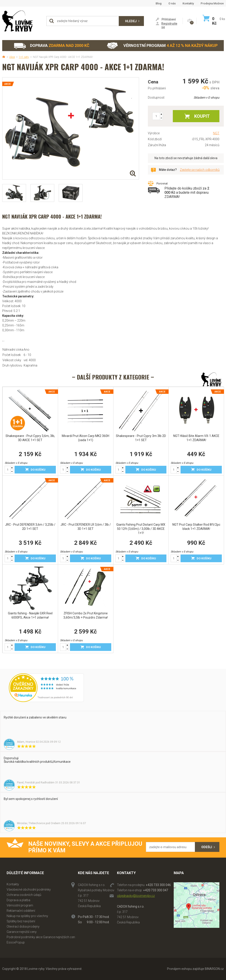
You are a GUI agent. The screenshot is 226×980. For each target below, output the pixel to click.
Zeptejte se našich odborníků (200, 170)
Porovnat (162, 183)
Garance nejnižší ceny (22, 932)
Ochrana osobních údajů (24, 895)
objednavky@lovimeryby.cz (136, 896)
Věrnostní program (162, 46)
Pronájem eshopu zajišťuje (186, 969)
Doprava (51, 46)
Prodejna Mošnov (212, 3)
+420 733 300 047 (156, 890)
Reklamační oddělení (21, 911)
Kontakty (188, 3)
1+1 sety (24, 57)
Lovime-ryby (22, 21)
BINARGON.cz (214, 969)
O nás (172, 3)
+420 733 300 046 (158, 885)
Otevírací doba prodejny (23, 927)
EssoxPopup (16, 942)
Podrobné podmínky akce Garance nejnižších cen (41, 937)
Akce (12, 57)
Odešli (207, 847)
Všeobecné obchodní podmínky (29, 890)
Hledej (131, 21)
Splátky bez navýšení (21, 921)
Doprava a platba (18, 900)
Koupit (202, 116)
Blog (159, 3)
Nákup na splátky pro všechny (27, 916)
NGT (216, 133)
